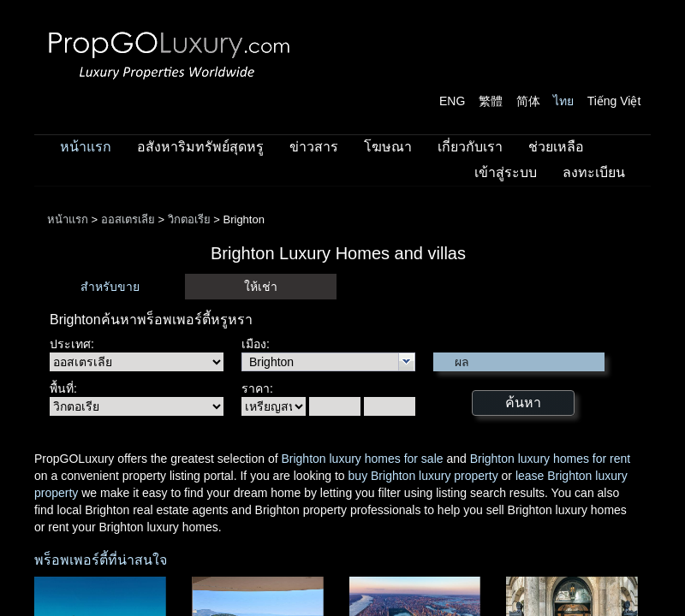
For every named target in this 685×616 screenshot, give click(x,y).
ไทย (563, 101)
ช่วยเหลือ (556, 147)
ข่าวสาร (314, 147)
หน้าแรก (86, 147)
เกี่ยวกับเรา (470, 147)
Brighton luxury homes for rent (551, 459)
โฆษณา (388, 147)
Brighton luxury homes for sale (362, 459)
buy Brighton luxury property (423, 476)
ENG (452, 101)
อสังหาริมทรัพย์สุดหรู (200, 147)
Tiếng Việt (614, 101)
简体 (528, 101)
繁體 (491, 101)
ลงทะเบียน (594, 172)
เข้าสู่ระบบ (506, 172)
